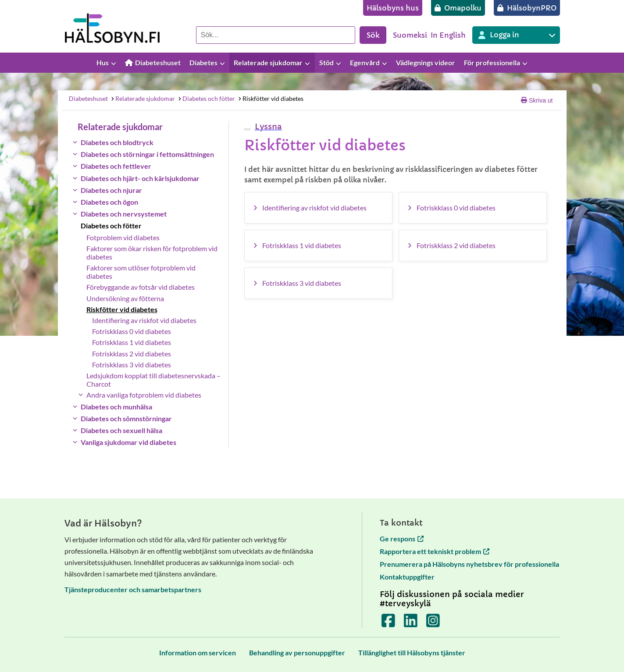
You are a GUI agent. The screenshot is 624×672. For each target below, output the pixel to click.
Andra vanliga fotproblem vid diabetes (144, 395)
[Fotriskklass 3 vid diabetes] (318, 283)
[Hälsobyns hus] (393, 8)
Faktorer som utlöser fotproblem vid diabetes (141, 272)
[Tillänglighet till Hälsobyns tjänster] (412, 652)
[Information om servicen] (198, 652)
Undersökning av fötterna (125, 298)
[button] (267, 126)
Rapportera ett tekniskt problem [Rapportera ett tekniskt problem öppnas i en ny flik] (435, 551)
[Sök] (276, 35)
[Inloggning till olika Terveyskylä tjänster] (516, 35)
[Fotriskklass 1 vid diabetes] (318, 245)
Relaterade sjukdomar (143, 98)
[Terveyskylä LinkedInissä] (411, 624)
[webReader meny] (247, 129)
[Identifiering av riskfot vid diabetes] (318, 208)
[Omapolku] (458, 8)
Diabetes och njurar (111, 190)
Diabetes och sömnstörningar (126, 418)
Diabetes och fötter (206, 98)
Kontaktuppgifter (407, 577)
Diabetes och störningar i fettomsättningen (147, 154)
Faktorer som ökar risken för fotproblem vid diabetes (152, 252)
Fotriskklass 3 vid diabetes (132, 364)
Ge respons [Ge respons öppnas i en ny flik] (402, 539)
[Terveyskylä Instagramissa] (433, 624)
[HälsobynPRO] (527, 8)
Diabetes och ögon (109, 202)
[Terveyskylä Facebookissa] (388, 624)
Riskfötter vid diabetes (270, 98)
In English (448, 35)
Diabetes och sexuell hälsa (121, 430)
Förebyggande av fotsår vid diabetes (141, 287)
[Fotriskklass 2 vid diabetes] (473, 245)
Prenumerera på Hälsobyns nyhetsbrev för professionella (469, 564)
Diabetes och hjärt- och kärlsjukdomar (140, 178)
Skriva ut (537, 100)
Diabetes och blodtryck (117, 142)
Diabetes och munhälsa (116, 407)
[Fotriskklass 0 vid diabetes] (473, 208)
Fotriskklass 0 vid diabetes (132, 331)
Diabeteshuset (88, 98)
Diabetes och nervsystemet (124, 214)
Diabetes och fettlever (116, 166)
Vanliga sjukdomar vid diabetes (128, 442)
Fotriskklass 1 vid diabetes (132, 342)
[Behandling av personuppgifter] (297, 652)
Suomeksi (410, 35)
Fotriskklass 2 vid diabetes (132, 354)
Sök (373, 35)
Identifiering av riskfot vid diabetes (144, 320)
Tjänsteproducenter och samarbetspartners (133, 589)
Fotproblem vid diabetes (123, 237)
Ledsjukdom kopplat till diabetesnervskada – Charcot (153, 380)
